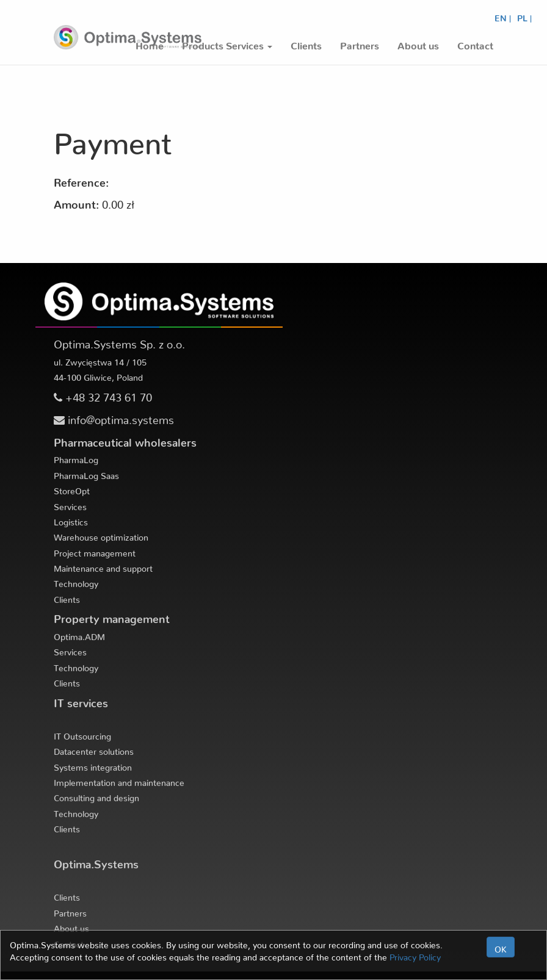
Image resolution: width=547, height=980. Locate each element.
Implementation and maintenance (119, 780)
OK (501, 947)
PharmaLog (76, 458)
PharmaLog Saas (86, 474)
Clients (67, 597)
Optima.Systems (96, 861)
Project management (95, 551)
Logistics (71, 520)
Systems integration (93, 765)
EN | (503, 16)
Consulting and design (96, 796)
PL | (524, 16)
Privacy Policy (415, 955)
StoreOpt (72, 489)
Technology (76, 582)
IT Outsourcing (82, 734)
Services (70, 505)
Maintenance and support (103, 566)
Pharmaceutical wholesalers (125, 440)
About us (71, 926)
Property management (112, 616)
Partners (70, 911)
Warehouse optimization (101, 535)
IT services (81, 700)
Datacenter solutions (94, 749)
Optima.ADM (79, 635)
